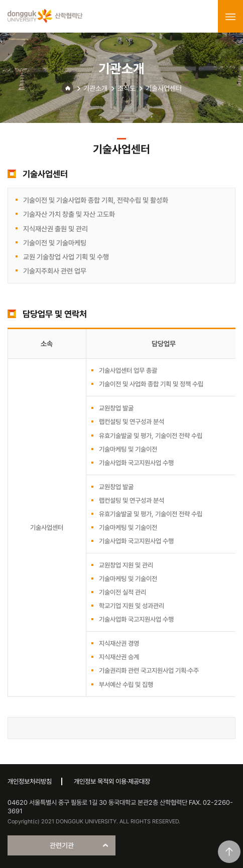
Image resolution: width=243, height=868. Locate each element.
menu (230, 17)
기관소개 (95, 88)
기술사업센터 (164, 88)
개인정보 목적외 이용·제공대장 (112, 781)
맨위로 (229, 852)
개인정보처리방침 (30, 781)
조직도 (127, 88)
